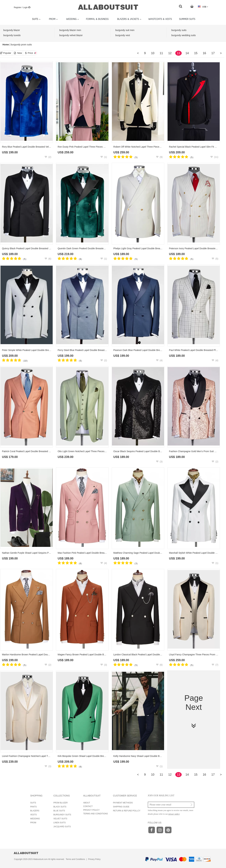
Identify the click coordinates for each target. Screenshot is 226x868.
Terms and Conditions (75, 859)
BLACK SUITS (60, 807)
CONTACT (88, 806)
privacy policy (174, 814)
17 (213, 53)
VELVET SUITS (60, 819)
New (20, 53)
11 (161, 53)
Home (6, 45)
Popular (7, 53)
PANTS (34, 807)
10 (153, 53)
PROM (33, 823)
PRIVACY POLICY (91, 810)
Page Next (194, 712)
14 (187, 53)
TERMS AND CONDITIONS (96, 814)
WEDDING (35, 819)
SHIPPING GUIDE (121, 807)
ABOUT (87, 803)
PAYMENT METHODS (123, 803)
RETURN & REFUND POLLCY (127, 811)
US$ (203, 7)
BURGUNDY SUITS (62, 815)
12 (170, 53)
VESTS (34, 815)
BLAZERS (35, 811)
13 (178, 53)
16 (204, 53)
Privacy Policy (94, 859)
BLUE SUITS (59, 811)
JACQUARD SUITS (62, 827)
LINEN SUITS (60, 823)
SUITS (33, 803)
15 (196, 53)
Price (32, 53)
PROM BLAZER (61, 803)
